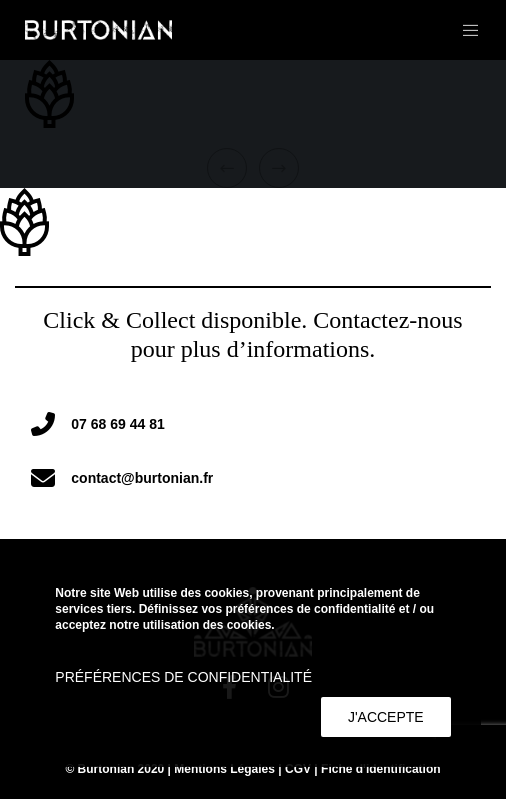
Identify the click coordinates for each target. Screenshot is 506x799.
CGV (298, 769)
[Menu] (464, 30)
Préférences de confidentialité (183, 677)
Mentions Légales (224, 769)
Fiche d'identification (381, 769)
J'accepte (386, 717)
